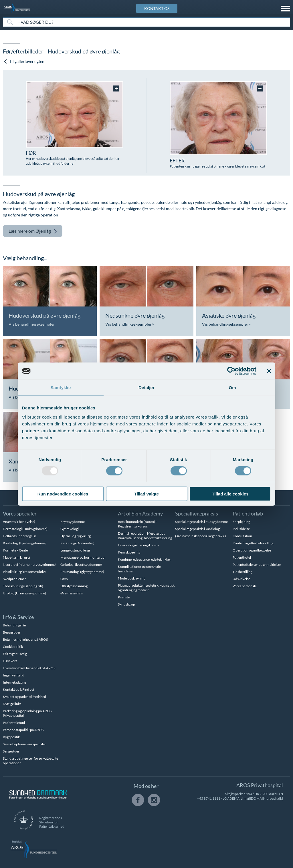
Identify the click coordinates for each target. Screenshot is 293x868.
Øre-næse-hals (72, 593)
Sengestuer (11, 751)
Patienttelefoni (14, 723)
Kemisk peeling (129, 552)
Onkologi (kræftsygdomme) (81, 565)
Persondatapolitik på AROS (23, 730)
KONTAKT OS (157, 8)
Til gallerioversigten (24, 61)
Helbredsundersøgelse (20, 536)
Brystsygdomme (73, 522)
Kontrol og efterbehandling (253, 543)
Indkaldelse (241, 529)
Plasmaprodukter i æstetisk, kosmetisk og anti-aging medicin (146, 588)
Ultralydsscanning (74, 586)
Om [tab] (232, 388)
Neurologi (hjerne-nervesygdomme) (30, 565)
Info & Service (18, 617)
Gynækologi (70, 529)
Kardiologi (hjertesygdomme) (25, 543)
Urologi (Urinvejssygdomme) (24, 593)
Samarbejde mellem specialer (24, 744)
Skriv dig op (126, 604)
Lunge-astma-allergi (75, 550)
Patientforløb (248, 513)
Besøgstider (12, 632)
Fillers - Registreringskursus (138, 545)
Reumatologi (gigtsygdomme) (82, 572)
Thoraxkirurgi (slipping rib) (23, 586)
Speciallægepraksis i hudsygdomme (201, 522)
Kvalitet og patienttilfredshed (24, 697)
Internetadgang (14, 682)
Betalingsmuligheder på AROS (25, 639)
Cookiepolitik (13, 647)
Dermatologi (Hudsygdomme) (25, 529)
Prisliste (124, 597)
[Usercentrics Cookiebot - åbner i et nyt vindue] (231, 371)
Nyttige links (12, 704)
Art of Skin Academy (140, 513)
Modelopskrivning (132, 578)
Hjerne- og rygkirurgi (76, 536)
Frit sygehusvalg (15, 654)
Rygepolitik (11, 737)
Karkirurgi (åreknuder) (77, 543)
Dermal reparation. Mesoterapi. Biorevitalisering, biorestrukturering (145, 536)
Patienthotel (242, 557)
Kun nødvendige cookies (63, 494)
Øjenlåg (33, 231)
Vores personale (245, 586)
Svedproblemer (14, 579)
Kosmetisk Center (16, 550)
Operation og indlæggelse (252, 550)
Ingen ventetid (14, 675)
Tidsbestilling (242, 572)
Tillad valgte (146, 494)
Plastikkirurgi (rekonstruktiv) (24, 572)
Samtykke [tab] (61, 388)
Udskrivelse (241, 579)
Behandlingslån (14, 625)
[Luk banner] (269, 371)
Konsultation (242, 536)
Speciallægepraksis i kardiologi (198, 529)
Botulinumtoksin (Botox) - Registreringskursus (137, 524)
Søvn (64, 579)
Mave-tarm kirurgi (16, 557)
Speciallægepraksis (197, 513)
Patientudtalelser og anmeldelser (257, 565)
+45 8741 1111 (209, 798)
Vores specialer (20, 513)
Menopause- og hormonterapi (83, 557)
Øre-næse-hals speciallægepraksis (201, 536)
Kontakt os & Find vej (18, 689)
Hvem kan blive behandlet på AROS (29, 668)
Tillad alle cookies (230, 494)
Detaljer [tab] (146, 388)
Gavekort (10, 661)
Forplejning (241, 522)
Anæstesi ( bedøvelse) (19, 522)
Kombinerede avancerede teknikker (144, 559)
